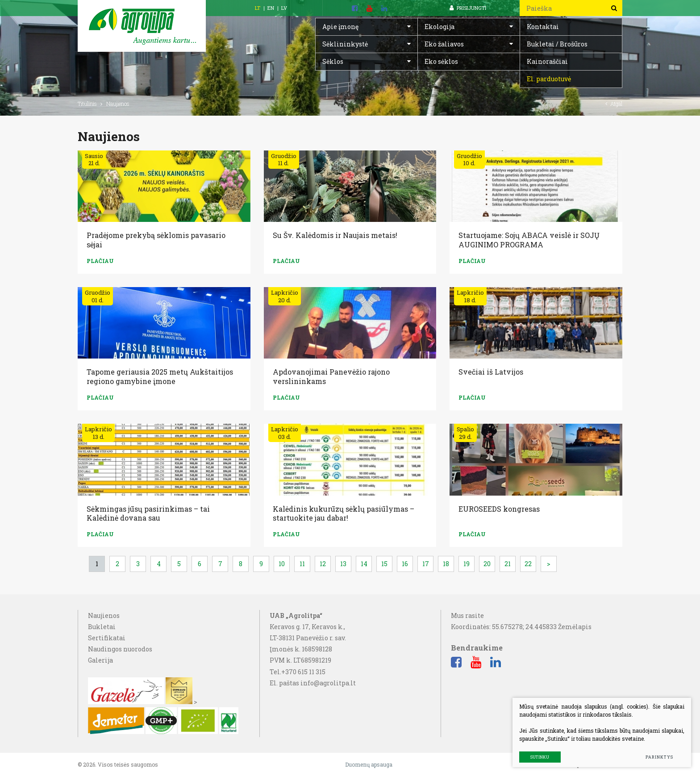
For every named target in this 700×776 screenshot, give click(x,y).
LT (258, 8)
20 (487, 564)
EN (271, 8)
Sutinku (540, 757)
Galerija (100, 660)
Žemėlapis (575, 627)
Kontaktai (543, 27)
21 (508, 564)
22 (528, 564)
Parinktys (659, 757)
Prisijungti (468, 8)
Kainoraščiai (547, 61)
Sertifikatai (107, 638)
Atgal (614, 104)
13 (343, 564)
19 (467, 564)
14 (364, 564)
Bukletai (102, 627)
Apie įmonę (340, 27)
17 (426, 564)
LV (284, 8)
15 (384, 564)
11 (302, 564)
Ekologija (440, 27)
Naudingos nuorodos (120, 649)
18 (446, 564)
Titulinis (87, 104)
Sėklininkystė (345, 44)
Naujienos (104, 615)
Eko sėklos (441, 61)
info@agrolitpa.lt (328, 683)
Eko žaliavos (444, 44)
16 (405, 564)
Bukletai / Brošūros (557, 44)
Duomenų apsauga (369, 764)
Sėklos (333, 61)
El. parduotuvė (549, 79)
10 (282, 564)
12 (323, 564)
